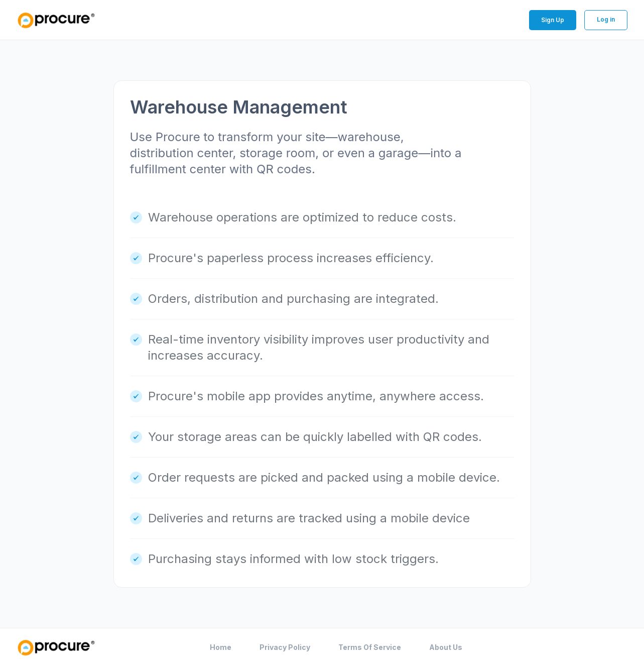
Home (221, 647)
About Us (446, 647)
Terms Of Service (370, 647)
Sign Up (553, 20)
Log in (606, 19)
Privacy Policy (285, 647)
